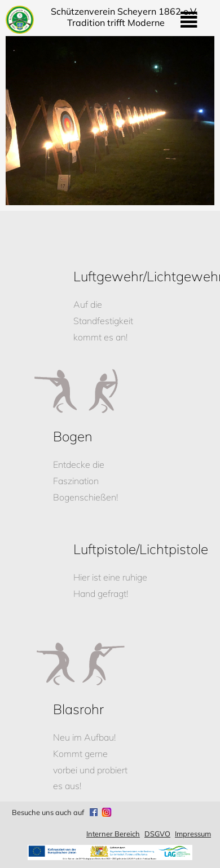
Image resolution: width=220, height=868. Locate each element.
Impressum (193, 834)
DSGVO (157, 834)
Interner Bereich (113, 834)
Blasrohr (78, 709)
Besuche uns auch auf (48, 812)
